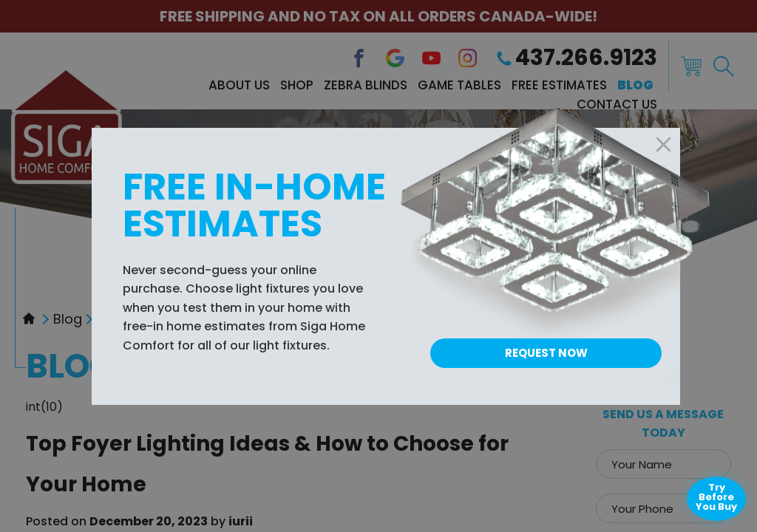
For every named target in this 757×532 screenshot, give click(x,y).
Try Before (716, 497)
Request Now (546, 353)
